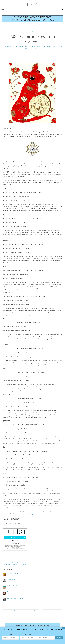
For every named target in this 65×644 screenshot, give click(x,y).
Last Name (28, 450)
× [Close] (64, 444)
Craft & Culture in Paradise (15, 586)
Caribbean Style (12, 580)
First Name (10, 450)
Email (46, 450)
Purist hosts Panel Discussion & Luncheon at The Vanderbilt (21, 611)
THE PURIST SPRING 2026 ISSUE (16, 598)
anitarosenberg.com (30, 514)
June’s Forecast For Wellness (52, 611)
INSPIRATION (32, 32)
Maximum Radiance (13, 573)
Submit (59, 453)
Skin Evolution (11, 592)
